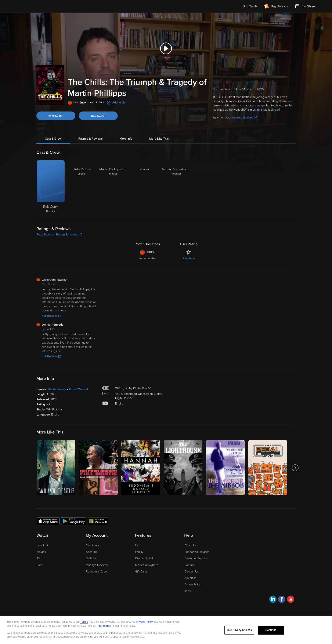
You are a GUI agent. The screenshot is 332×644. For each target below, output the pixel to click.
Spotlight (42, 545)
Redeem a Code (96, 572)
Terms (84, 622)
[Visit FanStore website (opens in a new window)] (305, 6)
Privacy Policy (144, 622)
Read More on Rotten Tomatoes (59, 235)
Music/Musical (78, 389)
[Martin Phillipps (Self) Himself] (113, 187)
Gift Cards (141, 572)
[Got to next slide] (295, 468)
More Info (126, 139)
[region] (166, 630)
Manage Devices (97, 565)
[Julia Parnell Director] (82, 187)
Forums (189, 565)
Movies (41, 552)
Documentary (57, 389)
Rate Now (189, 258)
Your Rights (104, 626)
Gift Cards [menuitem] (250, 6)
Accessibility (192, 584)
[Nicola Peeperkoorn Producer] (176, 187)
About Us (190, 545)
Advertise (190, 578)
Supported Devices (197, 552)
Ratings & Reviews (91, 139)
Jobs (187, 591)
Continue (271, 630)
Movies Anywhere (147, 565)
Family (139, 552)
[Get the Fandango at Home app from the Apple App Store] (48, 521)
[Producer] (145, 187)
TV (38, 558)
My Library (93, 545)
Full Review (51, 316)
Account (91, 552)
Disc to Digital (144, 558)
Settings (91, 558)
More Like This (159, 139)
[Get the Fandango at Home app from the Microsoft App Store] (98, 521)
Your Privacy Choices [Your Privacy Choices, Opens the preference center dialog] (239, 630)
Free (40, 565)
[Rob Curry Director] (51, 187)
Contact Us (192, 572)
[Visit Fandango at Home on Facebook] (282, 600)
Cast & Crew (53, 139)
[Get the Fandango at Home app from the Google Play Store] (74, 521)
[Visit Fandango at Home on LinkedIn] (273, 600)
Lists (138, 545)
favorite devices (244, 118)
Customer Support (196, 558)
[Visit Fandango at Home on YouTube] (291, 600)
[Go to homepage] (43, 6)
